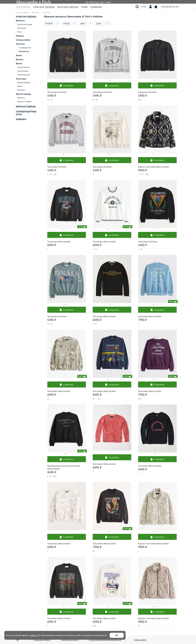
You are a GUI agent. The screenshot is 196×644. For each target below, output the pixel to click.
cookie (33, 635)
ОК (117, 635)
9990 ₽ (142, 170)
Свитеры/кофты (23, 40)
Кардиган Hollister (148, 92)
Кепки (20, 86)
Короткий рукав (25, 24)
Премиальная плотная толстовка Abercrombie (64, 467)
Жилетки (21, 98)
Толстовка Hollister (57, 92)
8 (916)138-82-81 (170, 7)
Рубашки (20, 36)
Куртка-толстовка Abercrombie (153, 167)
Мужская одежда (44, 7)
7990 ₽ (142, 320)
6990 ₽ (52, 245)
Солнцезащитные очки (26, 113)
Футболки (20, 21)
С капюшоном (25, 48)
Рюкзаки (21, 90)
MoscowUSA (23, 6)
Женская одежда (68, 7)
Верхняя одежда (23, 94)
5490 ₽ (52, 96)
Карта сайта (140, 640)
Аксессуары (21, 79)
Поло (20, 32)
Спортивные (23, 71)
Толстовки (20, 44)
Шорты (19, 63)
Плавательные (24, 75)
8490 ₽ (97, 395)
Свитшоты (24, 51)
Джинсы (20, 59)
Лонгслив (21, 28)
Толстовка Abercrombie (59, 242)
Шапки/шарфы (24, 82)
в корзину (67, 85)
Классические (23, 67)
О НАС (144, 7)
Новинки (96, 7)
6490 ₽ (97, 320)
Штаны (19, 55)
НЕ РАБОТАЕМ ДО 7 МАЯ (98, 2)
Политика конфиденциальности (105, 640)
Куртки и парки (24, 101)
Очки (84, 7)
